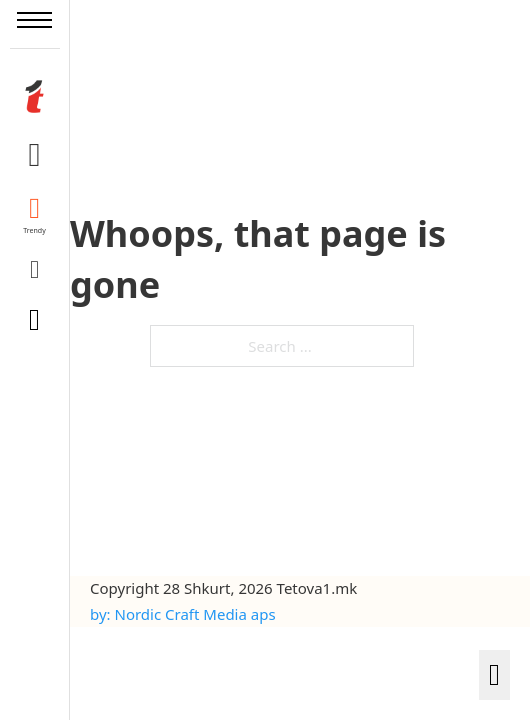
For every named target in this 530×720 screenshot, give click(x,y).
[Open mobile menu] (34, 20)
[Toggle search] (35, 320)
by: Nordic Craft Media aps (183, 614)
